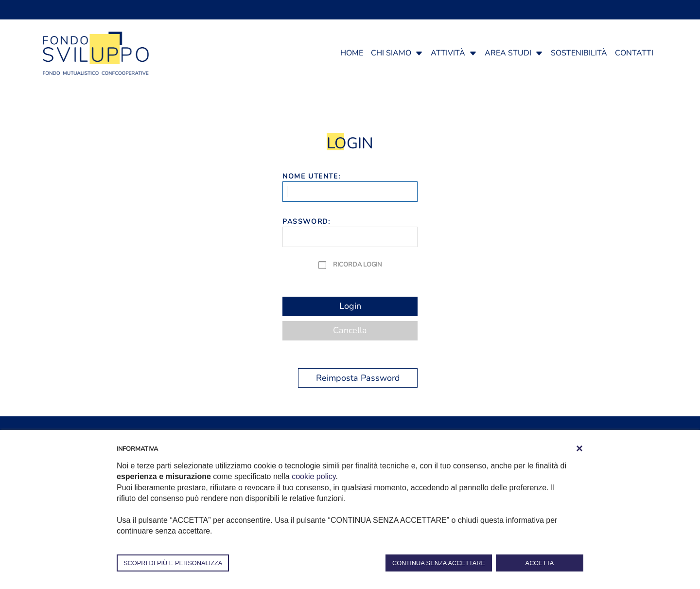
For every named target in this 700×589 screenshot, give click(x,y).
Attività (448, 53)
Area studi (508, 53)
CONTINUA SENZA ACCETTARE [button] (439, 563)
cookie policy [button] (314, 476)
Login (350, 306)
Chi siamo (391, 53)
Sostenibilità (579, 53)
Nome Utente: (311, 176)
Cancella (350, 330)
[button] (419, 53)
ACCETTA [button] (540, 563)
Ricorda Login (358, 265)
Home (352, 53)
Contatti (634, 53)
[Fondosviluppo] (96, 53)
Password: (306, 222)
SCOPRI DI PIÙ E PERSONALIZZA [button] (173, 563)
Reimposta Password (358, 378)
